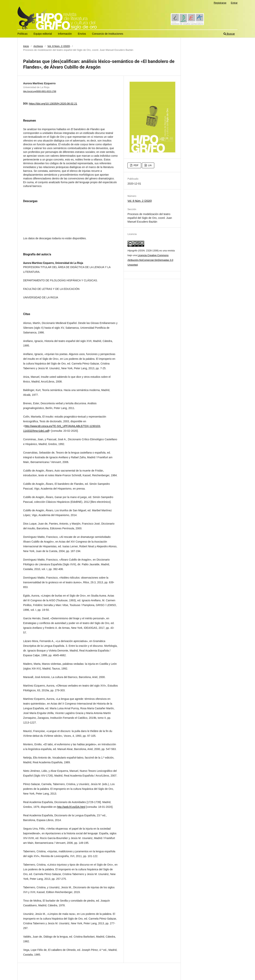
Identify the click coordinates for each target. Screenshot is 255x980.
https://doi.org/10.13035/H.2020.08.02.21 (53, 104)
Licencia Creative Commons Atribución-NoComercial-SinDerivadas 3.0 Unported (150, 260)
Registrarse (220, 3)
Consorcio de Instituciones (108, 34)
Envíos (82, 34)
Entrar (234, 3)
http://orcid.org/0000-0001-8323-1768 (40, 91)
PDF (136, 165)
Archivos (38, 46)
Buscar (229, 34)
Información (65, 34)
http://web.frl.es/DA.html (71, 807)
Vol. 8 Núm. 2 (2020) (59, 46)
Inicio (26, 46)
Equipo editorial (43, 34)
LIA (149, 165)
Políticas (22, 34)
